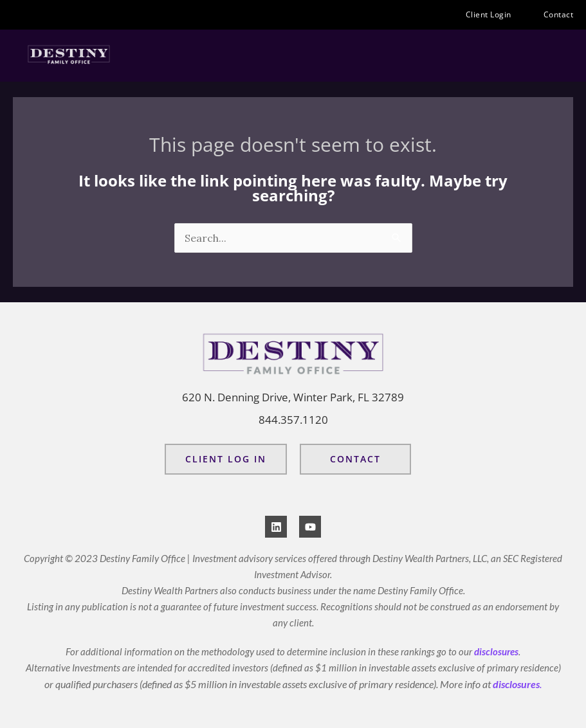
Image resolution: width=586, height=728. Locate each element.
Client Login (492, 15)
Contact (559, 14)
